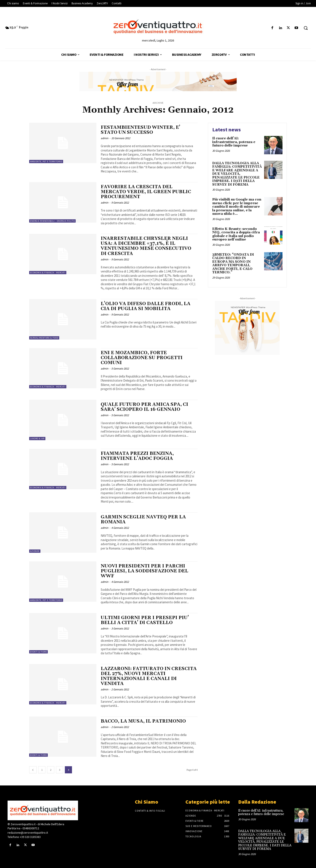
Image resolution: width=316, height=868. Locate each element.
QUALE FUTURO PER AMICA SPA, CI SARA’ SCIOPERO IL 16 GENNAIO (144, 407)
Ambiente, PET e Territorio (46, 162)
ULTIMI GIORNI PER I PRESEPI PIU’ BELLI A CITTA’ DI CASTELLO (145, 620)
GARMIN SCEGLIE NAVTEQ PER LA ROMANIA (143, 520)
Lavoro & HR (37, 439)
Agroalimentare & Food (44, 338)
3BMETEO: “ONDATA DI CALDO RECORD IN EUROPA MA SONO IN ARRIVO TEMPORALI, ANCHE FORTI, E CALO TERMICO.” (233, 264)
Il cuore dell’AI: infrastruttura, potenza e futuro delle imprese (234, 142)
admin (105, 138)
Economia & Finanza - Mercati (48, 273)
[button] (306, 28)
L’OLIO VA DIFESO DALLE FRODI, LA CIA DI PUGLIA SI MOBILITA (146, 306)
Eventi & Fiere (38, 652)
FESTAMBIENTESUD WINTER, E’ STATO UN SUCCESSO (140, 130)
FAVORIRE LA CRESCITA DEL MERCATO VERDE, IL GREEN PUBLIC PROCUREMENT (146, 192)
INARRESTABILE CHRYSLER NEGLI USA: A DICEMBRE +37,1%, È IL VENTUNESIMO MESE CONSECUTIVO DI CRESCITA (146, 246)
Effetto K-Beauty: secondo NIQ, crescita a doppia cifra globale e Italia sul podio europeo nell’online (236, 234)
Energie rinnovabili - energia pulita (52, 221)
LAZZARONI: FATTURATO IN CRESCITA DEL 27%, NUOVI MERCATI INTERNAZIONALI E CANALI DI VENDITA (149, 676)
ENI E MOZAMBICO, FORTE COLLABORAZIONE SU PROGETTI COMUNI (142, 358)
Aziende (35, 551)
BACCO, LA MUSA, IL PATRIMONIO (143, 721)
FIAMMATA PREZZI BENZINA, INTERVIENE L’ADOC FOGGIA (137, 456)
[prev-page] (33, 770)
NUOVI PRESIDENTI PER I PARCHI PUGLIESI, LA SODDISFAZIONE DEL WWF (144, 571)
